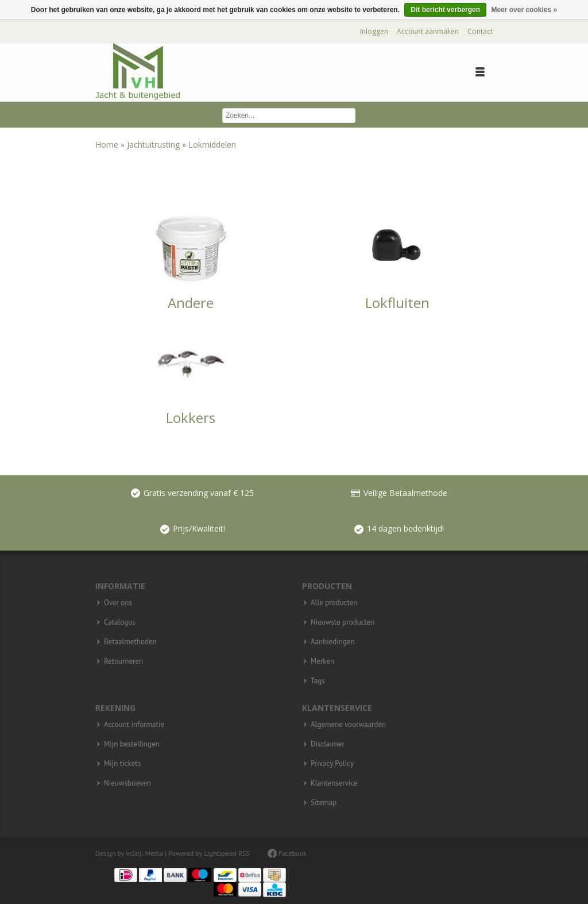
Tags (318, 681)
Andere (191, 303)
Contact (480, 31)
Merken (322, 661)
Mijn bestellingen (132, 744)
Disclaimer (328, 744)
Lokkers (191, 418)
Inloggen (374, 31)
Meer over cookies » (524, 10)
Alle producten (334, 603)
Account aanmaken (428, 31)
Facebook (287, 853)
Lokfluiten (397, 303)
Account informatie (134, 725)
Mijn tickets (122, 764)
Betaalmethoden (130, 642)
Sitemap (324, 803)
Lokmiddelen (212, 145)
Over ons (118, 603)
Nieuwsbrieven (127, 783)
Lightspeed (220, 853)
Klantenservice (334, 783)
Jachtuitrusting (154, 145)
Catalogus (120, 622)
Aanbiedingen (333, 642)
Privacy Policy (332, 764)
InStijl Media (144, 853)
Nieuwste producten (343, 622)
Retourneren (123, 661)
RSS (244, 853)
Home (108, 145)
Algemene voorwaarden (348, 725)
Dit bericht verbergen (445, 10)
